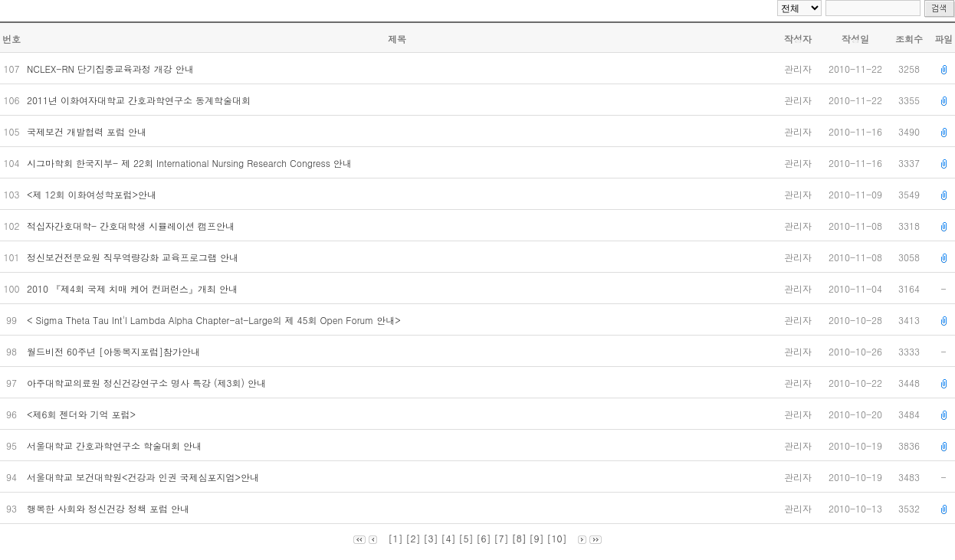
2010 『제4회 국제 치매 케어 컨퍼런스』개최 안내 (134, 288)
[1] (395, 538)
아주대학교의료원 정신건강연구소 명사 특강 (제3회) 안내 (148, 383)
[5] (466, 538)
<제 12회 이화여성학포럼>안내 (93, 194)
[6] (484, 538)
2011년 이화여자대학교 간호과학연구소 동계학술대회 (140, 100)
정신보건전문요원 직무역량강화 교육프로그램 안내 (134, 257)
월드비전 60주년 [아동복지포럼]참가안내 (115, 351)
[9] (537, 538)
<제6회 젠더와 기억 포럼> (83, 414)
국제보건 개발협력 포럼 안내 (88, 131)
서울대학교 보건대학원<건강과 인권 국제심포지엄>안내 (144, 477)
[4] (448, 538)
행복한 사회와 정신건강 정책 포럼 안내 (110, 508)
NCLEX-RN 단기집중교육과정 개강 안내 (112, 69)
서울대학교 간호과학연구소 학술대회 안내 (116, 445)
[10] (557, 538)
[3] (430, 538)
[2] (413, 538)
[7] (502, 538)
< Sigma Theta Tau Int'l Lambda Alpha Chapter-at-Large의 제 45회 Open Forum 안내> (215, 320)
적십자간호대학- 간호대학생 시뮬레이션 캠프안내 (132, 226)
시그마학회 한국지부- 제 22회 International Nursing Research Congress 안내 (191, 163)
